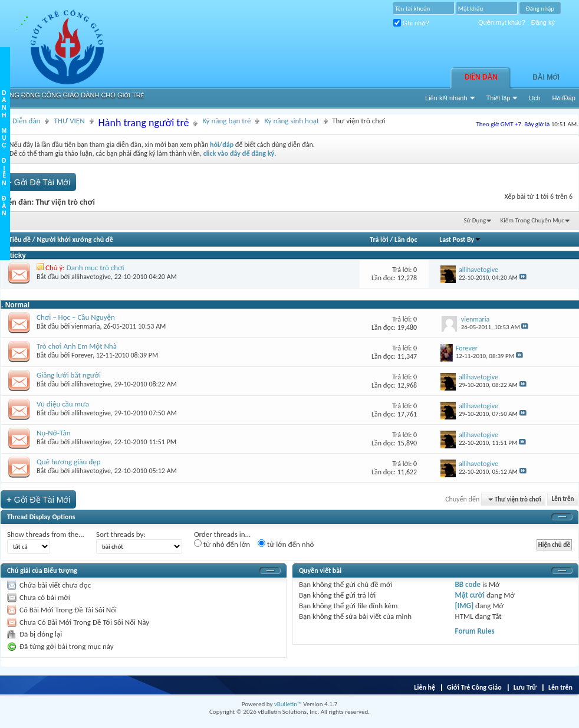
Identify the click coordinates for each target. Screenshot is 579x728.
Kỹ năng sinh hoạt (292, 121)
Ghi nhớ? (411, 23)
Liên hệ (425, 687)
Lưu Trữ (525, 687)
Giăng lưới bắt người (69, 375)
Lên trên (563, 499)
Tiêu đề (20, 240)
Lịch (534, 98)
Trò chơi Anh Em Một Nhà (77, 346)
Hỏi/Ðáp (564, 98)
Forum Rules (475, 631)
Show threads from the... (46, 534)
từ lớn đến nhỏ (286, 544)
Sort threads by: (121, 534)
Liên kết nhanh (446, 98)
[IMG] (465, 606)
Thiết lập (499, 98)
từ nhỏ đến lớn (222, 544)
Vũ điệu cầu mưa (63, 404)
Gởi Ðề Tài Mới (38, 182)
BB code (468, 584)
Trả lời (379, 240)
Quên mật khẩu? (502, 22)
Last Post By (460, 240)
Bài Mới (546, 77)
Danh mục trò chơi (96, 268)
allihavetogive (91, 277)
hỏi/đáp (222, 145)
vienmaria (85, 326)
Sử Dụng (475, 220)
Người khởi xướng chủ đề (75, 240)
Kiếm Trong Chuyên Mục (532, 220)
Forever (82, 355)
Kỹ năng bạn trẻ (226, 121)
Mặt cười (470, 595)
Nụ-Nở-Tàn (53, 433)
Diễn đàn (481, 77)
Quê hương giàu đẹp (69, 462)
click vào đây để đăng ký (239, 153)
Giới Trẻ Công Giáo (474, 687)
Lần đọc (406, 240)
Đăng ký (543, 22)
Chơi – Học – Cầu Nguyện (76, 317)
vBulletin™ (288, 704)
